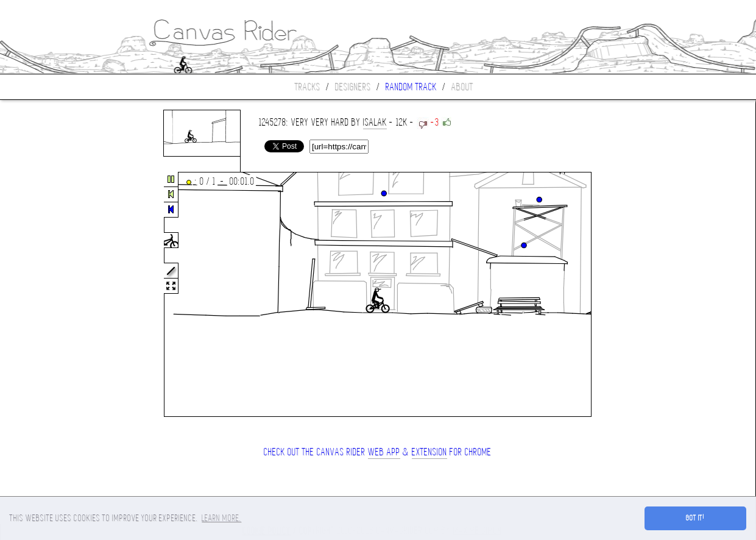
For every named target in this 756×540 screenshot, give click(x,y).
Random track (411, 87)
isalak (375, 122)
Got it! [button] (695, 518)
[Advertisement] (51, 295)
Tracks (308, 87)
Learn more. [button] (221, 518)
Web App (384, 452)
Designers (353, 87)
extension (429, 452)
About (462, 87)
